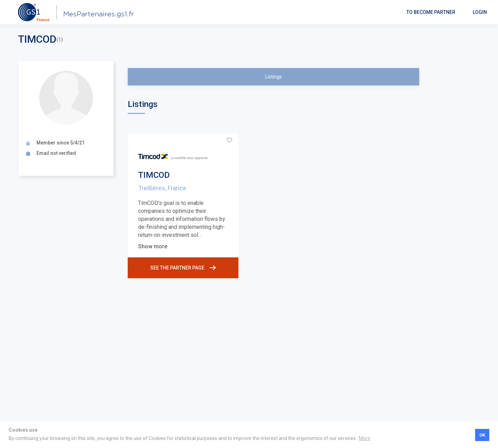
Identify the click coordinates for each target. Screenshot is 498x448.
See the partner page (183, 268)
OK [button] (482, 435)
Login (480, 12)
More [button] (365, 438)
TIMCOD (154, 175)
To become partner (431, 12)
